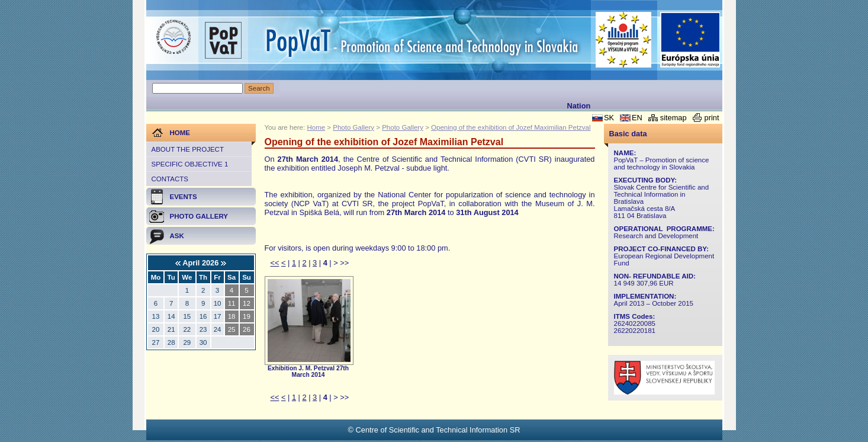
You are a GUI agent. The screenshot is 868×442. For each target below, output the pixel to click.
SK (609, 118)
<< (275, 263)
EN (637, 118)
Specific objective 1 (190, 164)
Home (316, 127)
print (712, 118)
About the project (188, 149)
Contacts (170, 179)
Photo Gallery (353, 127)
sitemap (673, 118)
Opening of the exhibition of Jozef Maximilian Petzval (511, 127)
